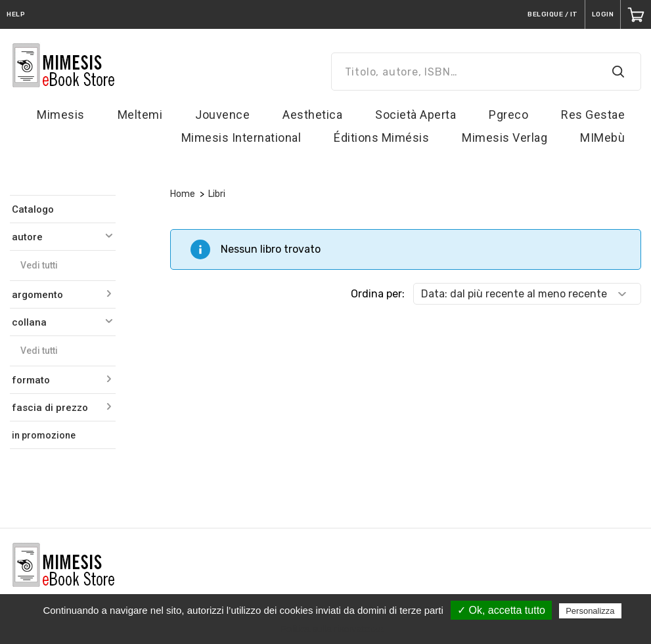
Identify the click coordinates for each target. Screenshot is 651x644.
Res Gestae (593, 115)
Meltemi (140, 115)
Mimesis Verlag (505, 138)
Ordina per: (378, 294)
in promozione (44, 435)
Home (183, 194)
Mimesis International (241, 138)
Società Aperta (415, 115)
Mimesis (61, 115)
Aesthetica (312, 115)
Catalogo (33, 209)
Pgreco (508, 115)
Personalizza (590, 611)
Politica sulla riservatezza (332, 629)
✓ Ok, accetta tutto (501, 610)
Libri (217, 194)
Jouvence (222, 115)
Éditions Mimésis (381, 138)
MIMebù (602, 138)
